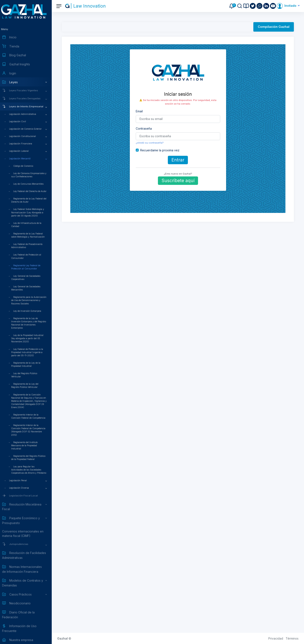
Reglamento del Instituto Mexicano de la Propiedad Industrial (28, 445)
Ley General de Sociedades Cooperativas (30, 278)
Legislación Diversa (23, 488)
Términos (292, 638)
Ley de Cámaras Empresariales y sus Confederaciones (33, 175)
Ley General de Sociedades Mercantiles (30, 288)
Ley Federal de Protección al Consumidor (30, 256)
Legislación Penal (22, 480)
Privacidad (276, 638)
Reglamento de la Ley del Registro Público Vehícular (29, 385)
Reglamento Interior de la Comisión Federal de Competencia (32, 416)
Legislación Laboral (23, 151)
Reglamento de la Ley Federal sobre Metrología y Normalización (32, 235)
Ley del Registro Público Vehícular (28, 375)
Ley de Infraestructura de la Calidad (30, 225)
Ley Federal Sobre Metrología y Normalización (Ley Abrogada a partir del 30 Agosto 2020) (32, 212)
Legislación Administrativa (27, 114)
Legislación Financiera (25, 144)
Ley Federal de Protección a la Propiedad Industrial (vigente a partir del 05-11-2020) (31, 352)
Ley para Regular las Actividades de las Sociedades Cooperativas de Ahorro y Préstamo (33, 470)
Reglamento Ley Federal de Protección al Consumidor (30, 267)
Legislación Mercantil (24, 159)
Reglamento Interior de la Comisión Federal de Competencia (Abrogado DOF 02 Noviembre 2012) (32, 430)
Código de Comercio (27, 166)
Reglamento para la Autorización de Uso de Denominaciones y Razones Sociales (33, 300)
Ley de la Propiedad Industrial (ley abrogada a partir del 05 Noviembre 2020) (31, 338)
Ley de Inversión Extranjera (31, 311)
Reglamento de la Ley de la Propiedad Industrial (30, 364)
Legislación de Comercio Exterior (29, 129)
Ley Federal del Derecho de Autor (34, 191)
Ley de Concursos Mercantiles (32, 184)
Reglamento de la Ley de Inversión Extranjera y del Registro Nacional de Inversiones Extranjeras (33, 323)
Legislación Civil (22, 121)
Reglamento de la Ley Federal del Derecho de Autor (33, 200)
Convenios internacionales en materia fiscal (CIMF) (27, 534)
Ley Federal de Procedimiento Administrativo (31, 246)
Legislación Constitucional (26, 136)
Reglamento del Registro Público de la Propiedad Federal (32, 458)
